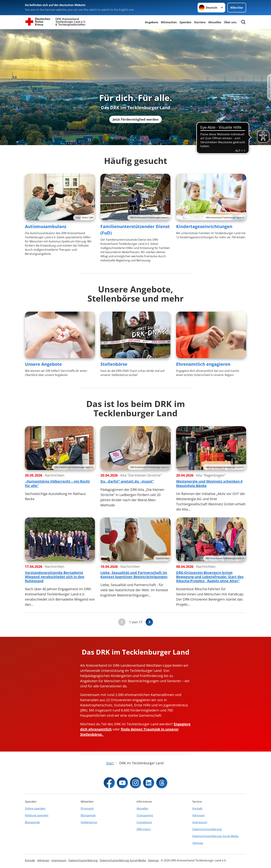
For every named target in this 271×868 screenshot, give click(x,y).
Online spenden (35, 808)
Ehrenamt (87, 808)
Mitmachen (169, 22)
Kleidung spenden (37, 815)
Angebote (152, 22)
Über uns (230, 22)
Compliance (144, 822)
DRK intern (144, 829)
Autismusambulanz (46, 226)
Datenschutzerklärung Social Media (215, 836)
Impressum (200, 822)
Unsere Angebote (43, 364)
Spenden (186, 22)
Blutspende (32, 822)
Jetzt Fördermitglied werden (135, 119)
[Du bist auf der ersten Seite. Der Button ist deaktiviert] (122, 622)
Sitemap (198, 843)
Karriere (200, 22)
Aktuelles (215, 22)
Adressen (198, 815)
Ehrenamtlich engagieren (203, 364)
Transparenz (145, 815)
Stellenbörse (114, 364)
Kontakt (197, 808)
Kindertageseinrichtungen (204, 226)
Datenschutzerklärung (207, 829)
